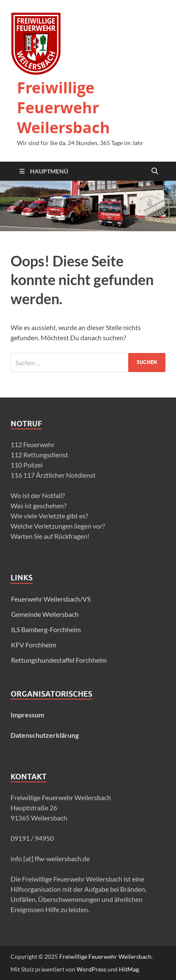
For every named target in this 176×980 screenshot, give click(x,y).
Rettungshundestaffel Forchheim (59, 660)
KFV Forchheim (34, 645)
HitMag (129, 969)
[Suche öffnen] (155, 171)
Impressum (27, 715)
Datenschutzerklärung (45, 735)
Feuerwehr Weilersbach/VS (51, 599)
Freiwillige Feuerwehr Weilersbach (63, 108)
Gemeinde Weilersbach (45, 614)
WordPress (91, 969)
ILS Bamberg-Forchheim (46, 629)
